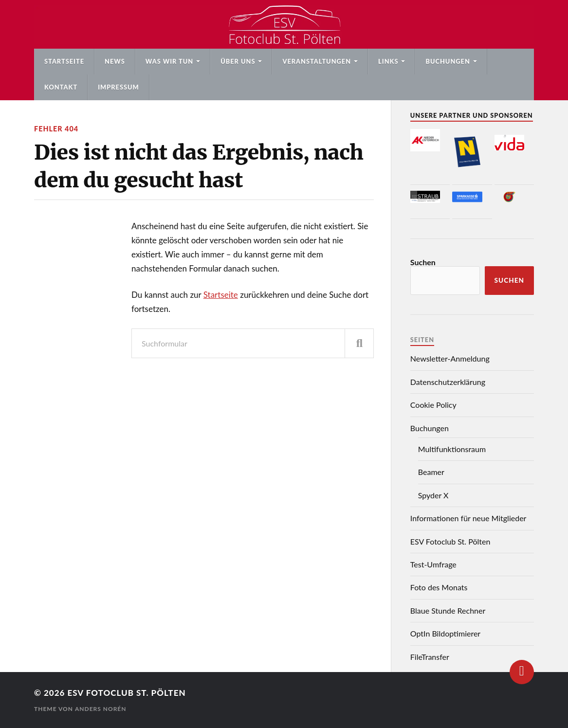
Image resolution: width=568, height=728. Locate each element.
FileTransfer (430, 657)
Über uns (238, 61)
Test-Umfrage (433, 564)
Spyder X (433, 495)
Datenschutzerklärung (448, 382)
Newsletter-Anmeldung (450, 358)
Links (388, 61)
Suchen (423, 262)
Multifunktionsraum (452, 449)
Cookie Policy (433, 405)
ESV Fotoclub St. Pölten (450, 541)
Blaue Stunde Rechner (448, 610)
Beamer (431, 472)
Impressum (119, 87)
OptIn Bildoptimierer (445, 633)
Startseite (64, 61)
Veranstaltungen (317, 61)
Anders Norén (101, 709)
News (115, 61)
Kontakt (61, 87)
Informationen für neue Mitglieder (468, 518)
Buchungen (448, 61)
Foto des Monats (439, 587)
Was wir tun (169, 61)
